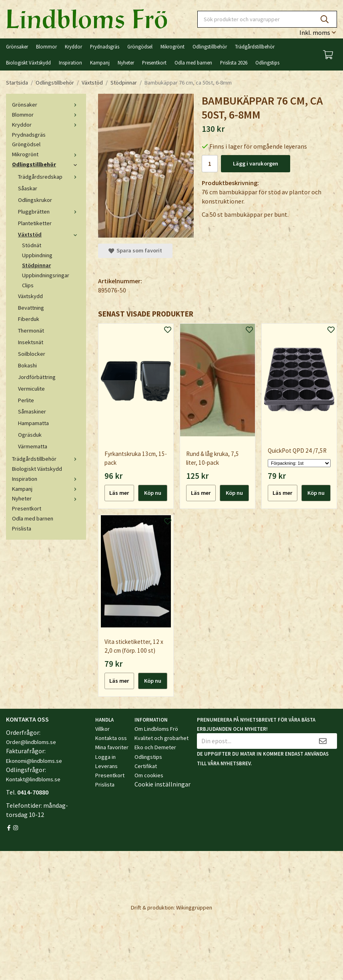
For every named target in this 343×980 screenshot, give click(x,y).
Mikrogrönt (173, 46)
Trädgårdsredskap (49, 177)
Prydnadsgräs (105, 46)
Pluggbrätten (49, 212)
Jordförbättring (37, 377)
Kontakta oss (111, 738)
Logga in (105, 757)
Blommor (46, 46)
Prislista (22, 528)
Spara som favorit (135, 250)
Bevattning (31, 308)
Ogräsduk (30, 435)
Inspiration (70, 63)
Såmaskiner (32, 411)
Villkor (102, 729)
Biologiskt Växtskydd (28, 63)
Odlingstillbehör (210, 46)
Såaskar (28, 188)
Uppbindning (37, 255)
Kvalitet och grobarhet (161, 738)
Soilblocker (32, 354)
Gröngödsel (140, 46)
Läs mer (119, 493)
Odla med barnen (193, 63)
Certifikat (146, 766)
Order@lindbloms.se (31, 742)
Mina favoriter (112, 747)
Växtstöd (49, 234)
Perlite (26, 400)
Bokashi (27, 365)
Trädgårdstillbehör (255, 46)
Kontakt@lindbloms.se (33, 779)
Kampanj (100, 63)
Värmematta (33, 446)
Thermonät (31, 331)
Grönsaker (17, 46)
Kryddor (73, 46)
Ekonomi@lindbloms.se (34, 761)
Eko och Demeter (155, 747)
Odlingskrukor (35, 200)
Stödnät (32, 245)
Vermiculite (31, 389)
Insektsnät (31, 342)
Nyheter (126, 63)
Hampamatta (33, 423)
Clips (28, 285)
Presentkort (154, 63)
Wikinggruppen (194, 907)
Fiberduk (29, 319)
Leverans (106, 766)
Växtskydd (30, 296)
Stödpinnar (36, 265)
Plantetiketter (35, 223)
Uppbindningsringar (46, 275)
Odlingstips (267, 63)
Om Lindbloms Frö (156, 729)
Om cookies (149, 775)
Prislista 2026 (234, 63)
